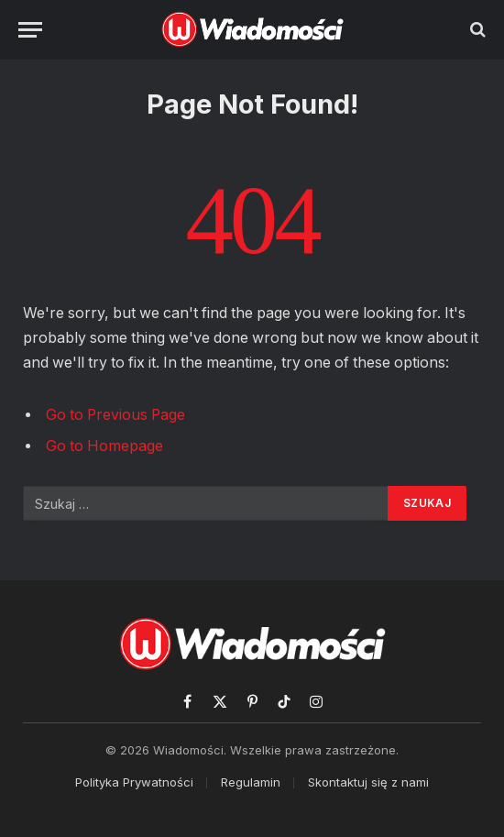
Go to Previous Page (115, 415)
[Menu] (30, 30)
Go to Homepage (104, 446)
